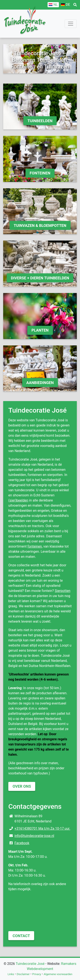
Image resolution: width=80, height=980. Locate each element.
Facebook (22, 843)
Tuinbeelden (40, 121)
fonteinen (35, 546)
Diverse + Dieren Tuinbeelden (40, 278)
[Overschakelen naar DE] (65, 5)
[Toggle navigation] (71, 24)
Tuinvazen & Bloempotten (40, 225)
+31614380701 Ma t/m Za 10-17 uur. (42, 829)
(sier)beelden (18, 500)
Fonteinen (40, 173)
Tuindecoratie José (30, 964)
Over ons (22, 786)
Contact (21, 936)
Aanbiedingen (40, 383)
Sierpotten (63, 591)
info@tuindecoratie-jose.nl (34, 836)
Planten (40, 330)
